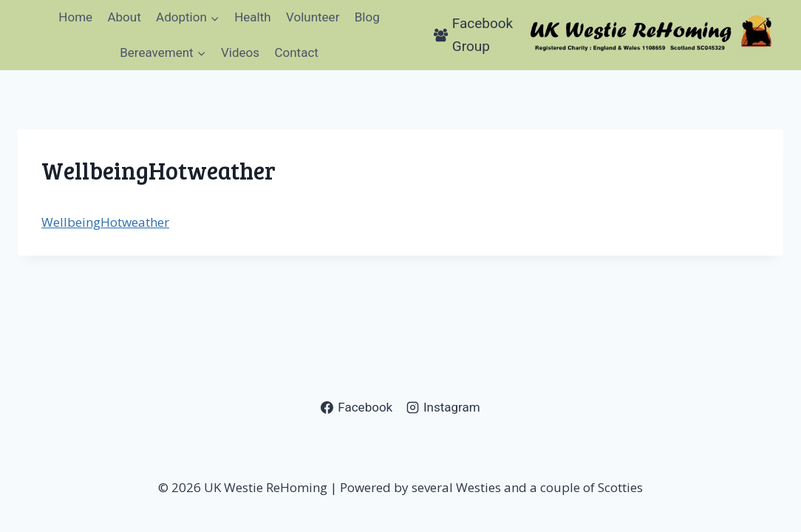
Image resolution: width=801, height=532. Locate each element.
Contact (296, 52)
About (124, 17)
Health (252, 17)
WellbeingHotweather (105, 222)
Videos (240, 52)
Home (75, 17)
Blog (367, 17)
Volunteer (313, 17)
